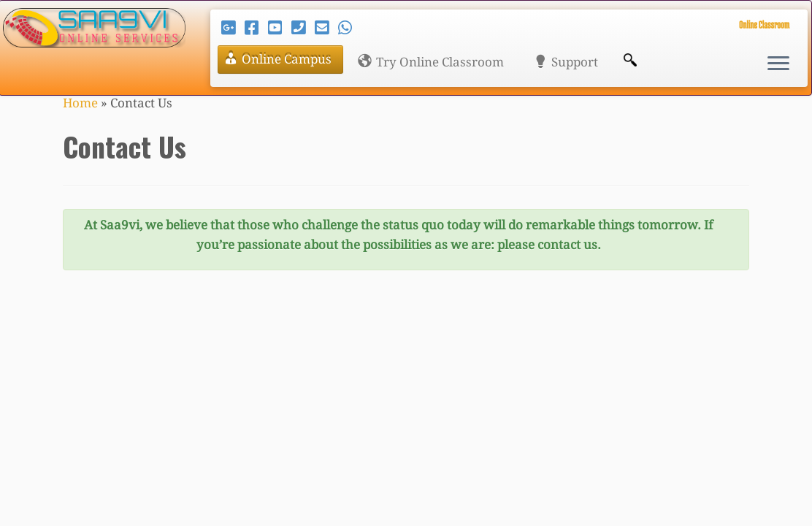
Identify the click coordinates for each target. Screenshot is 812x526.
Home (80, 103)
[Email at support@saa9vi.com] (326, 28)
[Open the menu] (778, 64)
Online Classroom (764, 24)
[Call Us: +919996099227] (303, 28)
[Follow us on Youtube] (280, 28)
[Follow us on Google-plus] (233, 28)
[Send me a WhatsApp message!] (350, 28)
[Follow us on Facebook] (256, 28)
